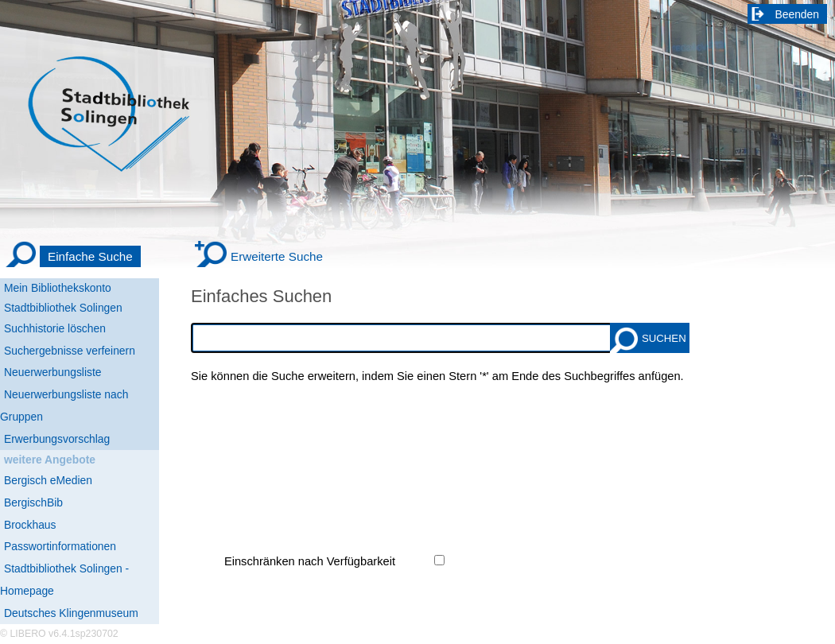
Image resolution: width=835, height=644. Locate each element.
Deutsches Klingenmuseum (71, 613)
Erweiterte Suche (277, 256)
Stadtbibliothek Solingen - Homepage (64, 580)
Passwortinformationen (60, 546)
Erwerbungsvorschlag (57, 439)
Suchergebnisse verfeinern (70, 351)
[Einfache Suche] (72, 257)
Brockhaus (30, 525)
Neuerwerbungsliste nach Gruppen (64, 405)
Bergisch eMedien (48, 480)
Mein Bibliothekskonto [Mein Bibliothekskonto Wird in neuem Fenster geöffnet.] (58, 288)
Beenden (798, 14)
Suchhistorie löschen (55, 328)
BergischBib (33, 502)
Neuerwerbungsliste (53, 372)
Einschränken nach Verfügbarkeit (310, 561)
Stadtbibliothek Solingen (63, 308)
